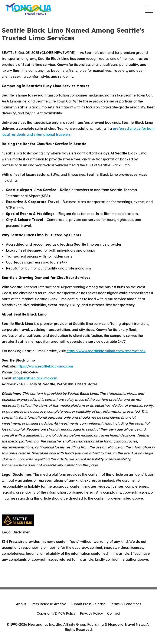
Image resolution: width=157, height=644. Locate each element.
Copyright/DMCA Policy (56, 613)
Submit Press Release (88, 604)
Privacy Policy (91, 613)
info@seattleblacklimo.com (35, 378)
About (21, 604)
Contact (114, 613)
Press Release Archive (48, 604)
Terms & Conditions (125, 604)
